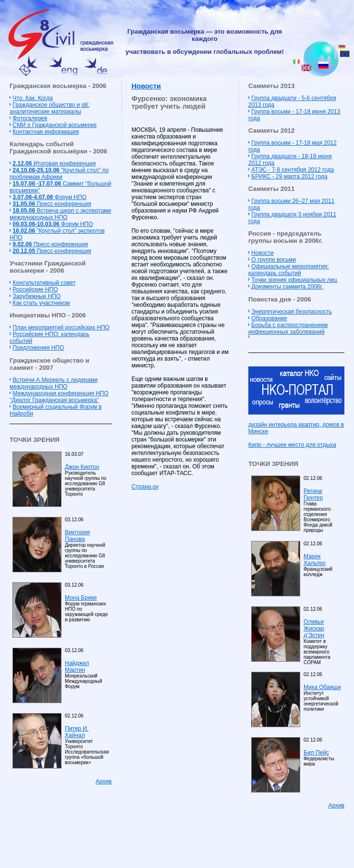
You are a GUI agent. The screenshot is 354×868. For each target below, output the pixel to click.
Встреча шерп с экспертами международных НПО (60, 214)
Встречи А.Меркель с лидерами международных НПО (54, 383)
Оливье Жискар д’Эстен (314, 629)
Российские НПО (35, 289)
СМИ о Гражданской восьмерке (55, 125)
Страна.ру (145, 487)
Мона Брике (81, 598)
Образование (269, 318)
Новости (146, 86)
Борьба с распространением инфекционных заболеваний (288, 328)
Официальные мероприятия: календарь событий (289, 270)
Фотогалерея (30, 118)
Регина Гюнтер (313, 494)
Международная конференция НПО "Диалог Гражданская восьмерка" (59, 397)
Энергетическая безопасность (292, 312)
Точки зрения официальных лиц (294, 280)
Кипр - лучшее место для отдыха (292, 445)
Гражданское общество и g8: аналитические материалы (49, 108)
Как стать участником (41, 303)
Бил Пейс (316, 753)
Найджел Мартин (77, 667)
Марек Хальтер (315, 560)
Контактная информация (46, 132)
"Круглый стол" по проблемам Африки (59, 174)
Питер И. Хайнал (77, 732)
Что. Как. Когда (32, 98)
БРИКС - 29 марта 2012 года (289, 176)
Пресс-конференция (52, 204)
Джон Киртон (82, 467)
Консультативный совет (44, 283)
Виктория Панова (77, 536)
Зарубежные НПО (37, 296)
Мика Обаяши (322, 687)
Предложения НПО (38, 348)
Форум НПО (49, 197)
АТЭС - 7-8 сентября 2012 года (293, 170)
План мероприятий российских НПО (61, 327)
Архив (104, 781)
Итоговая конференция (54, 164)
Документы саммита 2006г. (287, 287)
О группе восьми (274, 260)
